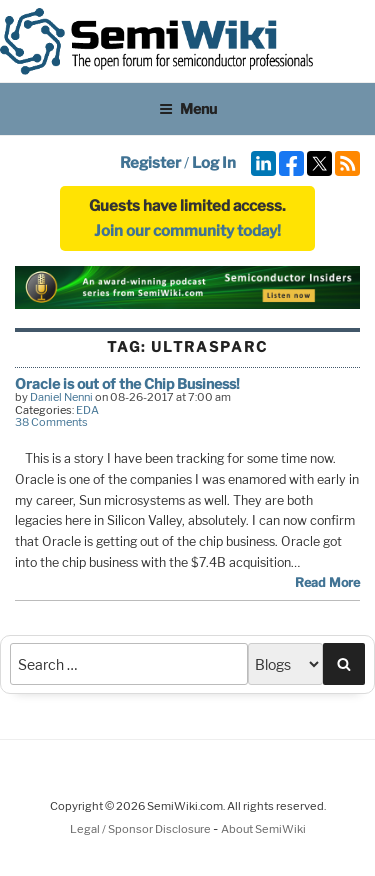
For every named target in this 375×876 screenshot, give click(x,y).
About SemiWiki (263, 829)
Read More (327, 582)
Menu (188, 108)
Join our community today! (187, 231)
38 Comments (51, 422)
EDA (87, 410)
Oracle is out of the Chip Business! (127, 383)
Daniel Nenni (61, 397)
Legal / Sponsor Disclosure (141, 829)
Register (150, 163)
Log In (214, 163)
